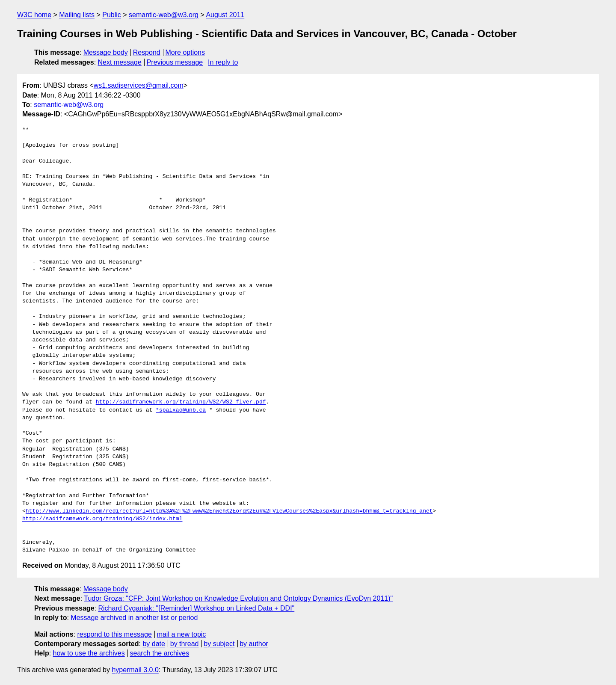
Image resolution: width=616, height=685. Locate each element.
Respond (147, 52)
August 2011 (225, 15)
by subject (219, 644)
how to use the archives (89, 653)
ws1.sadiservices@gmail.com (139, 85)
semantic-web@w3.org (164, 15)
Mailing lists (77, 15)
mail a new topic (182, 634)
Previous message (175, 62)
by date (154, 644)
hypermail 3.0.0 (135, 670)
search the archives (160, 653)
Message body (106, 52)
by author (254, 644)
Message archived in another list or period (134, 618)
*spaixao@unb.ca (181, 410)
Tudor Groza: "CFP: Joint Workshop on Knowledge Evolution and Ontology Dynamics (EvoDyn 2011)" (238, 598)
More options (185, 52)
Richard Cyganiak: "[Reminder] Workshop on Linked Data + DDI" (196, 608)
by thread (185, 644)
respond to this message (114, 634)
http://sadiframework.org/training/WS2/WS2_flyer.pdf (181, 402)
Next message (120, 62)
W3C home (34, 15)
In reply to (223, 62)
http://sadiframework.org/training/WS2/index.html (102, 519)
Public (112, 15)
